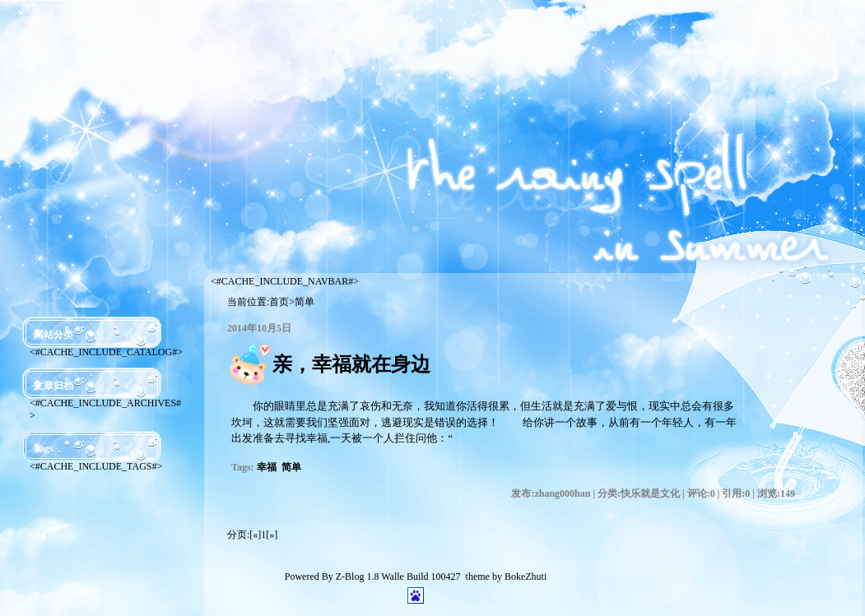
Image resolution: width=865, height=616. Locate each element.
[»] (272, 535)
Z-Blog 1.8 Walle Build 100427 (398, 577)
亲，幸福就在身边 (351, 364)
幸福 (267, 467)
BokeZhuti (526, 577)
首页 (279, 302)
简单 (291, 467)
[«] (255, 535)
